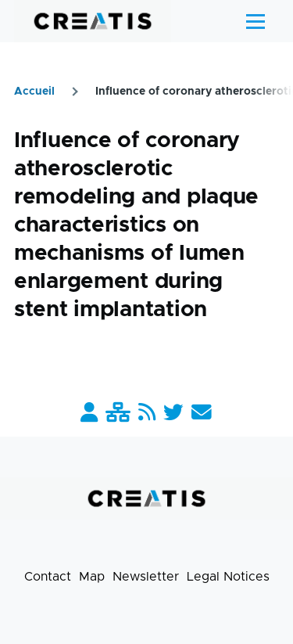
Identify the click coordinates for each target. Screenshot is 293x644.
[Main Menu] (255, 21)
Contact (48, 577)
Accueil (34, 92)
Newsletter (146, 577)
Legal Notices (228, 577)
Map (92, 577)
